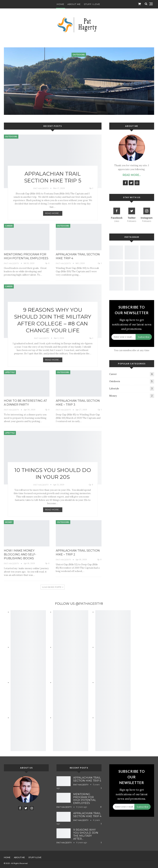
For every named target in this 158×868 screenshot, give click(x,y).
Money (9, 522)
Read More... (53, 213)
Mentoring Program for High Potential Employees (85, 799)
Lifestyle (10, 372)
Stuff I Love (92, 4)
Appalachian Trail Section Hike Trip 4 (87, 815)
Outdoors (11, 136)
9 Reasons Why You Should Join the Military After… (86, 834)
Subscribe (144, 337)
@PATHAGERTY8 (89, 604)
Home (60, 4)
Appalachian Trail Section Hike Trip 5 (87, 779)
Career (9, 226)
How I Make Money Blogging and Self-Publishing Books (20, 554)
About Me (74, 4)
